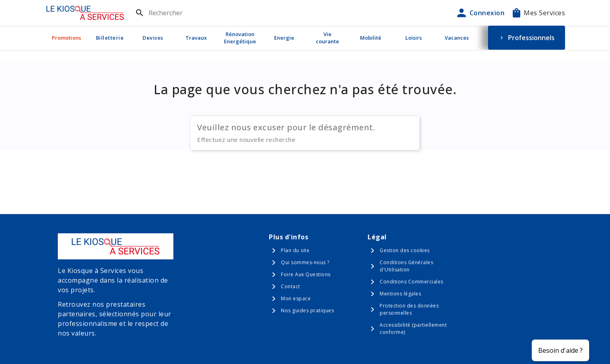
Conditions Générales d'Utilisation (406, 266)
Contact (291, 286)
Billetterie (110, 38)
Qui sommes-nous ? (305, 262)
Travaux (196, 38)
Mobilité (371, 38)
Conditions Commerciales (412, 282)
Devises (153, 38)
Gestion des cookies (405, 250)
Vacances (457, 38)
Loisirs (414, 38)
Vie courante (327, 38)
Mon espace (296, 298)
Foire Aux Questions (306, 274)
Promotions (66, 38)
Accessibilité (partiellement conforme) (413, 329)
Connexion (480, 13)
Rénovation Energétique (240, 38)
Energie (284, 38)
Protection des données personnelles (409, 309)
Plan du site (295, 250)
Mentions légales (400, 294)
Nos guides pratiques (307, 310)
